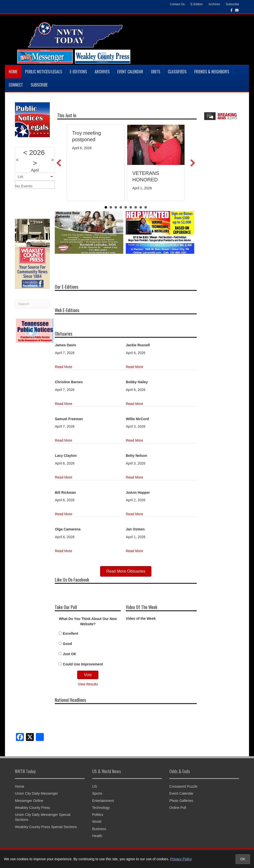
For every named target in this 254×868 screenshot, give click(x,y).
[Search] (32, 304)
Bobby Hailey (137, 382)
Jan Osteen (135, 529)
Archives (214, 4)
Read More (63, 367)
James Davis (65, 345)
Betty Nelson (136, 456)
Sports (97, 793)
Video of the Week (141, 619)
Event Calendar (130, 72)
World (97, 822)
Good (67, 644)
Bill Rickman (65, 493)
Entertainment (103, 801)
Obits (156, 72)
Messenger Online (29, 801)
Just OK (69, 654)
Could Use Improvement (83, 664)
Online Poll (178, 808)
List (20, 177)
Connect (16, 85)
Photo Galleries (181, 801)
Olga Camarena (68, 529)
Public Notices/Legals (44, 72)
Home (13, 72)
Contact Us (177, 4)
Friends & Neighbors (212, 72)
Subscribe (232, 4)
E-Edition (197, 4)
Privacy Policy (181, 859)
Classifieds (177, 72)
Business (99, 829)
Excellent (70, 633)
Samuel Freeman (69, 419)
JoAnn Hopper (138, 493)
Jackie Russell (138, 345)
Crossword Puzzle (183, 786)
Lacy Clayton (66, 456)
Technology (101, 808)
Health (97, 836)
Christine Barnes (69, 382)
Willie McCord (137, 419)
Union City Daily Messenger (36, 793)
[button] (59, 163)
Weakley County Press (32, 808)
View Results (88, 684)
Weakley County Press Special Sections (46, 827)
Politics (98, 815)
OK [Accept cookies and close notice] (243, 859)
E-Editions (78, 72)
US (95, 786)
